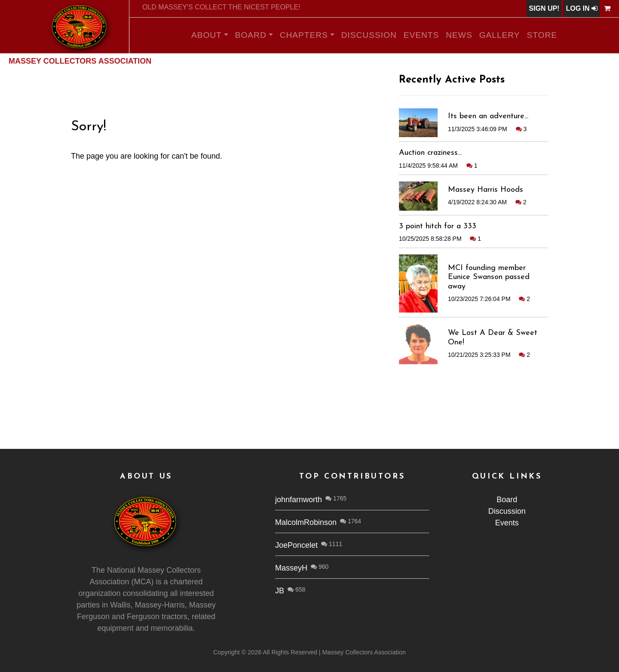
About (207, 35)
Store (542, 35)
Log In (582, 8)
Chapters (304, 35)
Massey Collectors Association (80, 61)
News (459, 35)
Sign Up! (544, 8)
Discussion (369, 35)
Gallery (500, 35)
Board (251, 35)
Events (421, 35)
